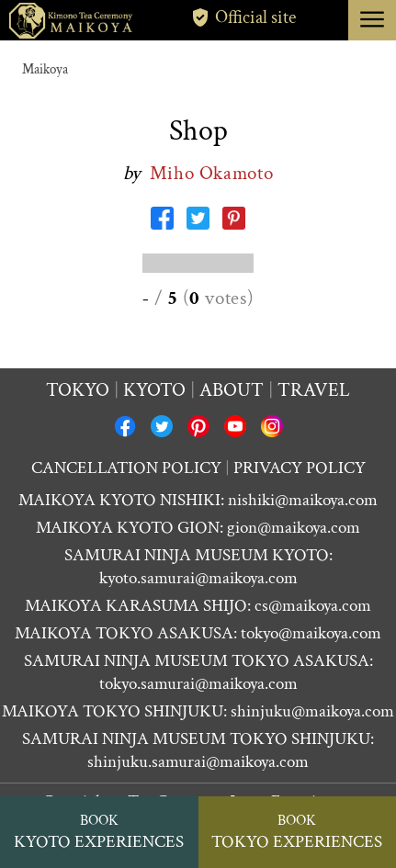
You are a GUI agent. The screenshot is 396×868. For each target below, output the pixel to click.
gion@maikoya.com (294, 528)
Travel (314, 390)
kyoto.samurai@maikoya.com (198, 578)
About (232, 390)
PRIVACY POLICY (300, 468)
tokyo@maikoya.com (311, 633)
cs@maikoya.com (313, 606)
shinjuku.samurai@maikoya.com (198, 762)
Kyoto (154, 390)
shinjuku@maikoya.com (312, 711)
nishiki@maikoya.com (303, 500)
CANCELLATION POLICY (126, 468)
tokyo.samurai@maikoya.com (198, 684)
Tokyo (78, 390)
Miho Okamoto (212, 173)
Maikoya (45, 69)
